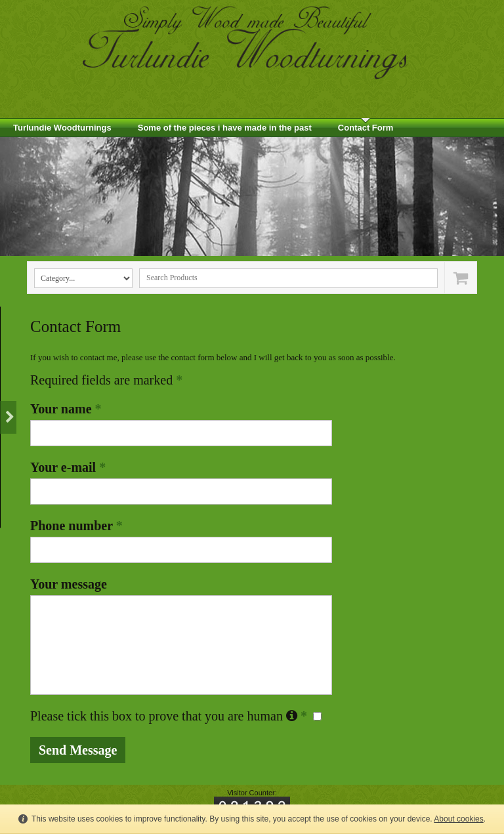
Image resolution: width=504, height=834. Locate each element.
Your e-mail (68, 467)
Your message (69, 584)
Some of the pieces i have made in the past (225, 128)
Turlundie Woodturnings (62, 128)
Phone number (76, 526)
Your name (66, 409)
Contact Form (366, 128)
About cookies (458, 819)
